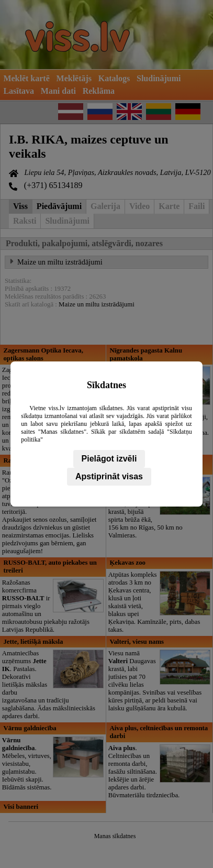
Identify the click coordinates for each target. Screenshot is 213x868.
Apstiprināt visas (109, 476)
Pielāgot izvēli (109, 459)
